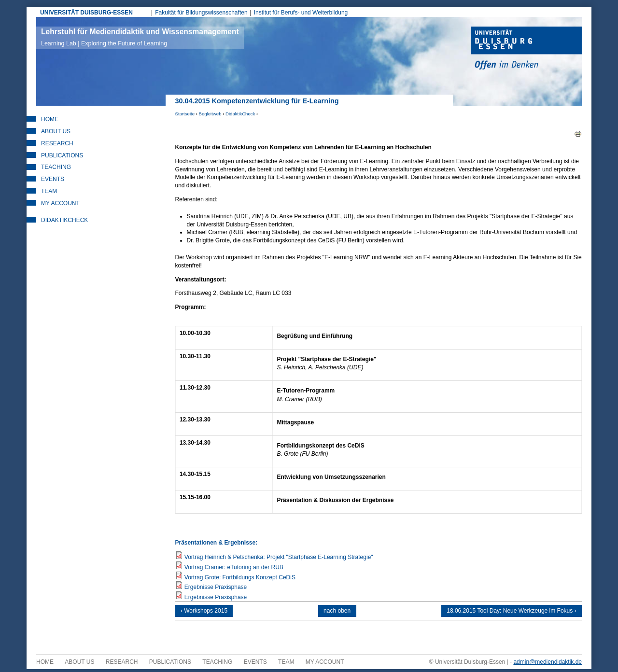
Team (49, 191)
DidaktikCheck (240, 114)
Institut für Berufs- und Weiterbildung (301, 13)
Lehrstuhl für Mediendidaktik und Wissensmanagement (140, 37)
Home (50, 119)
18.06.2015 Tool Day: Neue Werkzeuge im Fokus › (509, 612)
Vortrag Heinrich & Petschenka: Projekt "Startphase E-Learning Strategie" (279, 557)
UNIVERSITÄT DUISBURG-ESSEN (86, 13)
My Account (60, 203)
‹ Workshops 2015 (207, 612)
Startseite (185, 114)
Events (53, 179)
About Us (56, 131)
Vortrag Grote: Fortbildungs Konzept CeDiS (240, 577)
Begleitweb (210, 114)
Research (57, 143)
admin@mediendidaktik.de (548, 665)
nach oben (337, 612)
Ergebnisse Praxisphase (216, 587)
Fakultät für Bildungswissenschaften (201, 13)
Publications (62, 155)
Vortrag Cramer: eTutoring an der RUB (234, 567)
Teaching (56, 167)
